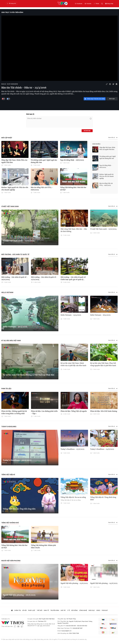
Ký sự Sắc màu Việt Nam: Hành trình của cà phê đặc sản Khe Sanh (73, 364)
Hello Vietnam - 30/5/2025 (15, 327)
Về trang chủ (11, 3)
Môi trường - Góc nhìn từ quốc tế (15, 254)
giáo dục (92, 610)
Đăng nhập (109, 4)
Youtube (88, 4)
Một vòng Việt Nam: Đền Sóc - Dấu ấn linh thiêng (74, 230)
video (98, 610)
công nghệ (83, 610)
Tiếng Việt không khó (10, 523)
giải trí (63, 610)
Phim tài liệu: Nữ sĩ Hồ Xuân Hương (104, 411)
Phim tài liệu (6, 389)
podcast (105, 610)
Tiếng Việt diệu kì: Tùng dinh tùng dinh (103, 498)
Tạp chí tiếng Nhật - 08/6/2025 (72, 160)
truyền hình (55, 610)
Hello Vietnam (7, 292)
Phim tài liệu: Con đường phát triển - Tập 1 (44, 412)
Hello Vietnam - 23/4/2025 (71, 315)
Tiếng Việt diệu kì (8, 475)
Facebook (79, 4)
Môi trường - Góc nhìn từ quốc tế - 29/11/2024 (14, 278)
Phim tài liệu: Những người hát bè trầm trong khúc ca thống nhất (14, 412)
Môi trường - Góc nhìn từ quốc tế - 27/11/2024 (44, 278)
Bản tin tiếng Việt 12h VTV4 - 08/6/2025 (42, 189)
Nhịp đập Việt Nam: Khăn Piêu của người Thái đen (14, 161)
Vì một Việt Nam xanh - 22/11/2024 (19, 241)
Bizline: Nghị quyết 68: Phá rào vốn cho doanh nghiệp (15, 189)
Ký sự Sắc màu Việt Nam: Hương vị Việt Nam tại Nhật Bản (29, 375)
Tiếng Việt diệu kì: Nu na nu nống (73, 497)
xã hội (24, 610)
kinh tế (46, 610)
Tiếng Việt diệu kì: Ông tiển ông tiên (19, 509)
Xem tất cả (113, 138)
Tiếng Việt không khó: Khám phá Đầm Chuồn (43, 546)
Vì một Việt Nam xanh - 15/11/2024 (103, 229)
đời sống (75, 610)
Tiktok (96, 4)
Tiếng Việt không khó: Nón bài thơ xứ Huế (73, 189)
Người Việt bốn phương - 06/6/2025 (19, 595)
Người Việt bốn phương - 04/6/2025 (104, 583)
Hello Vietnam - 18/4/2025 (100, 315)
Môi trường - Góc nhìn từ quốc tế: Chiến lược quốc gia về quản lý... (73, 278)
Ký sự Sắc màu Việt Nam (11, 340)
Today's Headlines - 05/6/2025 (72, 449)
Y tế (68, 610)
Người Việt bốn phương (11, 561)
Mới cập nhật (7, 138)
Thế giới (40, 610)
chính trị (17, 610)
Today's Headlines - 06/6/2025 (17, 460)
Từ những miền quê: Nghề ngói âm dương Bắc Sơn (44, 161)
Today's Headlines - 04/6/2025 (102, 449)
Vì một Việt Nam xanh (10, 206)
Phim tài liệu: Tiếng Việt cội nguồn (74, 411)
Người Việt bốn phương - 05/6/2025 (74, 583)
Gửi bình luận (87, 131)
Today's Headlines (9, 426)
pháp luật (32, 610)
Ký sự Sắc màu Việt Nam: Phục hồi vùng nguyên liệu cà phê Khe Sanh (103, 364)
